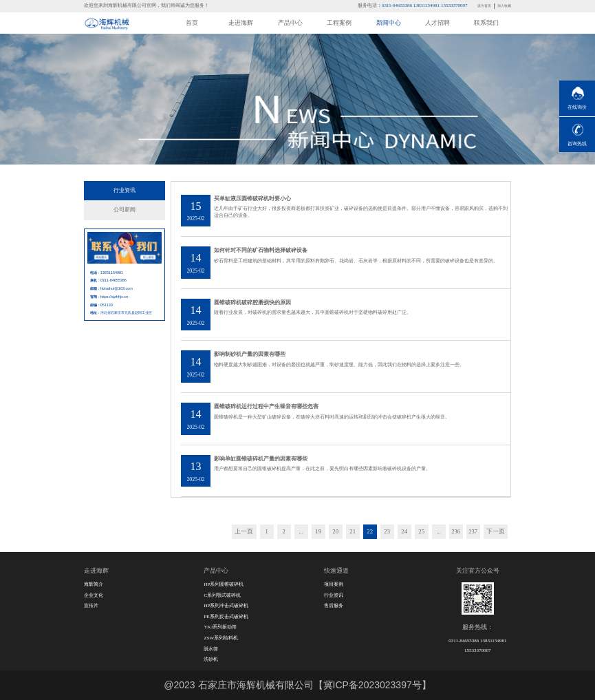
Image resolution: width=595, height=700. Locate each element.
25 (421, 531)
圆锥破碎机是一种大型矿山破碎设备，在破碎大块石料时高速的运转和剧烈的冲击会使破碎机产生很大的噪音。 (332, 417)
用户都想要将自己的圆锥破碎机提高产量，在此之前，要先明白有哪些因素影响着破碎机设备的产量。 (322, 469)
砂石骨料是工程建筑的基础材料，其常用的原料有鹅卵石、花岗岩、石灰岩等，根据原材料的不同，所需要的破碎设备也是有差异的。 (356, 261)
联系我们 (486, 23)
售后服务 (334, 606)
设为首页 (484, 6)
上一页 (244, 531)
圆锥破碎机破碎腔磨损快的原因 (252, 303)
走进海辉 (241, 23)
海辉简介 (94, 584)
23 (387, 531)
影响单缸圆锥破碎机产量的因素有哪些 (261, 459)
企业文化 (94, 595)
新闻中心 (389, 23)
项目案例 (334, 584)
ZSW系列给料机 (221, 638)
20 (335, 531)
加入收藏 (504, 6)
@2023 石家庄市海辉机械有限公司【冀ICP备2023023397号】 (297, 685)
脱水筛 (211, 649)
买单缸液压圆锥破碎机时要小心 (252, 199)
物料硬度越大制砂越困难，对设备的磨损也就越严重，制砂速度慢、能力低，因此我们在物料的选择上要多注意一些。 (339, 365)
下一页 (496, 531)
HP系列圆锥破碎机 (224, 584)
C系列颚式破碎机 (222, 595)
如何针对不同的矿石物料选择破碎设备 (261, 250)
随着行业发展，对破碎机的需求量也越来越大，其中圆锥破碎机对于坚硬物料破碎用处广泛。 (313, 312)
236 (456, 531)
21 (353, 531)
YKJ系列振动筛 (220, 627)
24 (404, 531)
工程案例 (339, 23)
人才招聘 (437, 23)
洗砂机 (211, 659)
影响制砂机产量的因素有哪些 (250, 354)
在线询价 (577, 107)
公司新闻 (125, 210)
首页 (192, 23)
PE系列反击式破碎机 (226, 617)
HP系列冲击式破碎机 (226, 606)
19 (318, 531)
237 (473, 531)
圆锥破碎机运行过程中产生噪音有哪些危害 (266, 406)
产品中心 (290, 23)
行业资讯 (125, 190)
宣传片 (91, 606)
